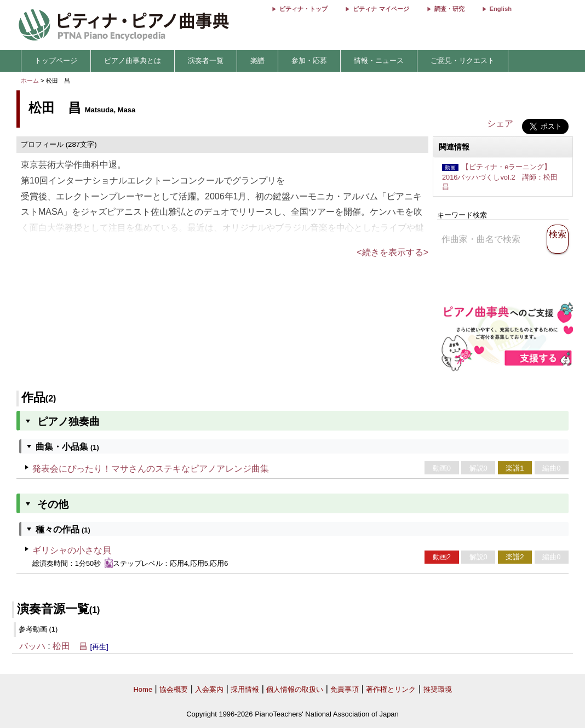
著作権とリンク (391, 689)
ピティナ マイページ (381, 9)
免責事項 (345, 689)
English (501, 9)
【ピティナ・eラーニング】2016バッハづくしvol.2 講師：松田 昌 (504, 177)
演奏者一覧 (206, 61)
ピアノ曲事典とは (133, 61)
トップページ (56, 61)
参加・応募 (309, 61)
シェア (500, 124)
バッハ (32, 646)
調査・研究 (449, 9)
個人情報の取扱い (295, 689)
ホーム (30, 81)
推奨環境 (438, 689)
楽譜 (257, 61)
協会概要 (174, 689)
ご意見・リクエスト (463, 61)
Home (143, 689)
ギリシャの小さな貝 (72, 550)
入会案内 (209, 689)
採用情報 (245, 689)
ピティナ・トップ (303, 9)
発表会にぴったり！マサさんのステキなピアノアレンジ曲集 (151, 469)
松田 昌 (70, 646)
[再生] (99, 647)
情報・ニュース (379, 61)
